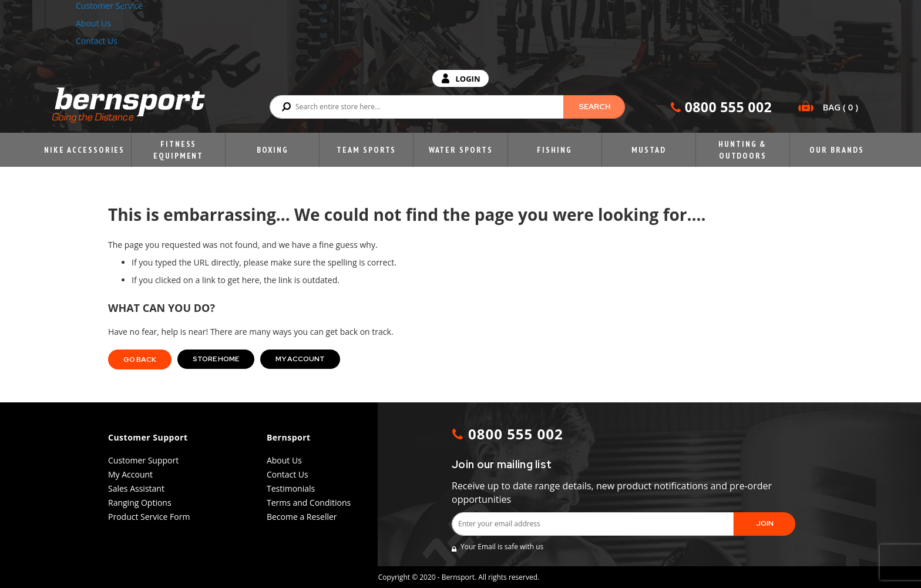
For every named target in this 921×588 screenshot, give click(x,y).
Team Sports (366, 150)
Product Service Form (149, 517)
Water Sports (461, 150)
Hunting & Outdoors (742, 150)
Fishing (554, 150)
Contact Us (97, 41)
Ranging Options (140, 503)
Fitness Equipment (178, 150)
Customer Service (109, 6)
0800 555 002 (728, 107)
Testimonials (291, 488)
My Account (300, 359)
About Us (93, 23)
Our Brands (836, 150)
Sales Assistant (136, 488)
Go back (140, 359)
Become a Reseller (302, 517)
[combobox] (447, 107)
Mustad (648, 150)
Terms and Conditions (309, 503)
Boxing (273, 150)
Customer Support (143, 460)
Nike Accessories (84, 150)
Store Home (216, 359)
